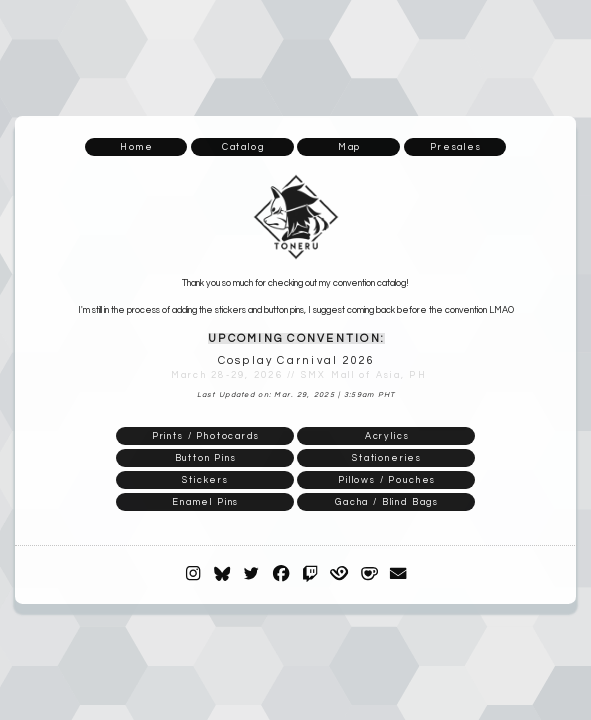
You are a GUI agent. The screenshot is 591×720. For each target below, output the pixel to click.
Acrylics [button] (387, 436)
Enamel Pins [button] (205, 502)
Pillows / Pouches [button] (387, 480)
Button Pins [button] (206, 458)
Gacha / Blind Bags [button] (387, 502)
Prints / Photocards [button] (206, 436)
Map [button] (350, 147)
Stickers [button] (205, 480)
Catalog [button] (243, 147)
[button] (193, 573)
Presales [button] (456, 147)
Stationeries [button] (387, 458)
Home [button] (136, 147)
